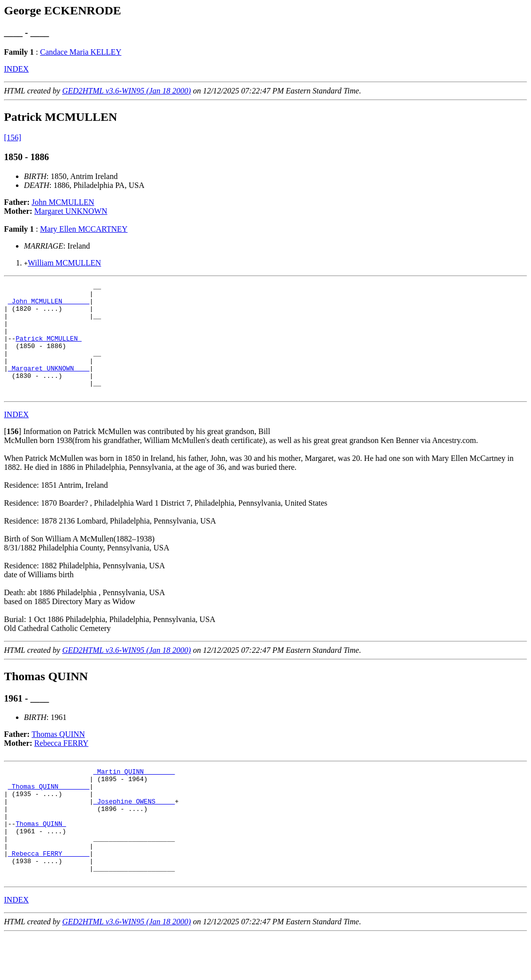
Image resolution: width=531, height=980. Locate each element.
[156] (13, 137)
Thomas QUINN (58, 757)
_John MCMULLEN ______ (49, 305)
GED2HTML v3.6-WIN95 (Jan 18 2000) (127, 91)
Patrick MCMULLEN (49, 350)
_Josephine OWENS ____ (134, 831)
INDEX (16, 69)
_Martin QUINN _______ (134, 795)
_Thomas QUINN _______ (49, 813)
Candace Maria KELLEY (80, 52)
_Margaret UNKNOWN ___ (49, 386)
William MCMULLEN (64, 263)
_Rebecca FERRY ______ (49, 893)
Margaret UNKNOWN (71, 211)
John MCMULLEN (63, 202)
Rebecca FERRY (61, 765)
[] (13, 454)
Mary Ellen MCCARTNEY (84, 229)
